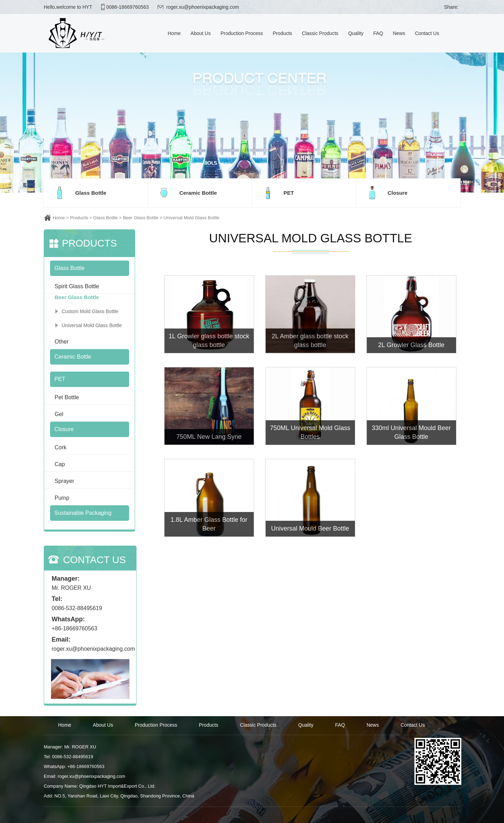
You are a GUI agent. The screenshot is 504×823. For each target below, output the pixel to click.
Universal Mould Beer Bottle (310, 528)
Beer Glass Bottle (141, 218)
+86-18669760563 (75, 628)
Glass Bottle (105, 218)
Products (79, 218)
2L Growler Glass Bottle (411, 345)
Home (59, 218)
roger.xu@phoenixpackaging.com (203, 7)
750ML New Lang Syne (209, 437)
